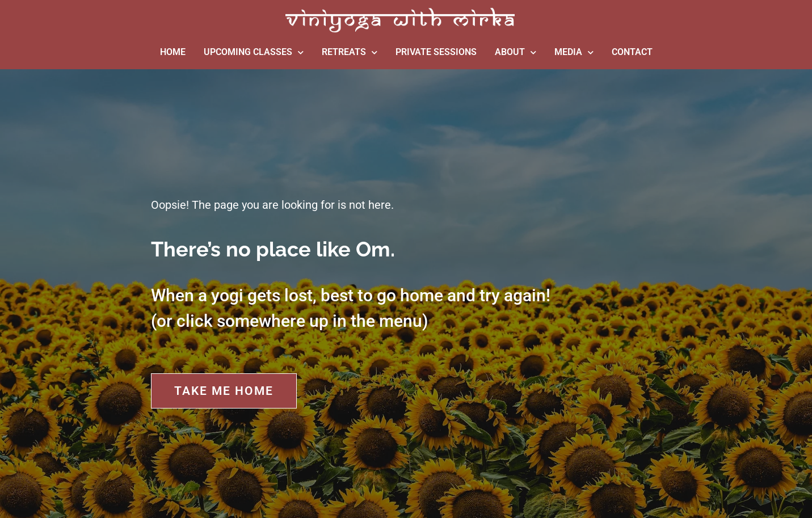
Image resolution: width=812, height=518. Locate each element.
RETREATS (350, 52)
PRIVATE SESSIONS (436, 52)
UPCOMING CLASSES (254, 52)
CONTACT (632, 52)
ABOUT (516, 52)
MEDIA (574, 52)
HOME (173, 52)
